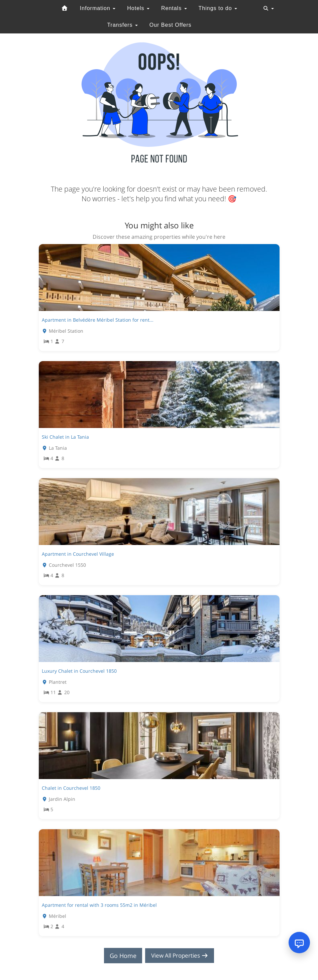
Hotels (138, 8)
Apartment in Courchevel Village (78, 554)
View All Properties (180, 956)
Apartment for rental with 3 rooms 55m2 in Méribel (99, 905)
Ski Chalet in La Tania (65, 437)
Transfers (122, 25)
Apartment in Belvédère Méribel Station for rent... (98, 320)
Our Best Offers (171, 25)
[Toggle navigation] (269, 8)
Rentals (174, 8)
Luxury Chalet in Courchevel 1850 (79, 671)
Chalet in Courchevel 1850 (71, 788)
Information (98, 8)
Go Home (121, 956)
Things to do (218, 8)
